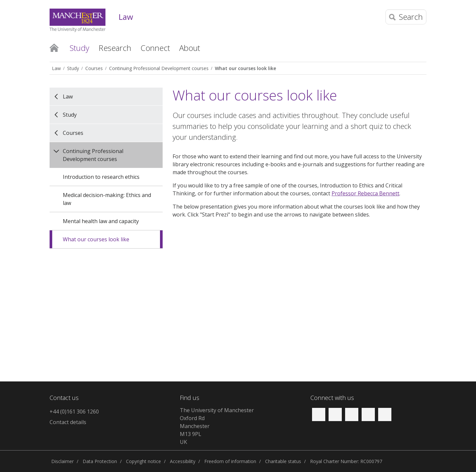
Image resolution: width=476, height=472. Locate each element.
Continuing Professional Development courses (159, 68)
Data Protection (100, 461)
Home (54, 47)
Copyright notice (143, 461)
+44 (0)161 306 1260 (74, 412)
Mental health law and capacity (101, 221)
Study (73, 68)
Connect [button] (155, 48)
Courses (94, 68)
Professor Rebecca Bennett (365, 193)
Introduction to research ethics (101, 177)
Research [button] (115, 48)
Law (126, 17)
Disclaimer (62, 461)
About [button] (190, 48)
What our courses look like (245, 68)
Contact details (68, 422)
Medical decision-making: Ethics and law (107, 199)
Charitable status (283, 461)
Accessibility (183, 461)
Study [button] (79, 48)
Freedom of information (230, 461)
